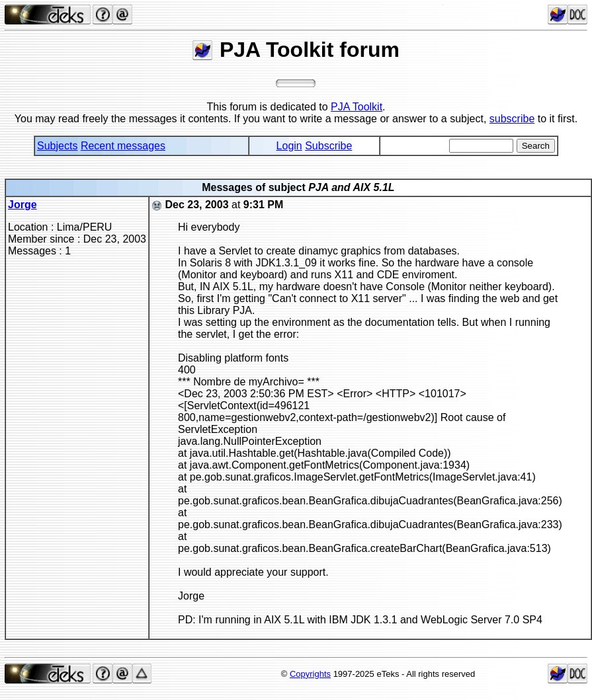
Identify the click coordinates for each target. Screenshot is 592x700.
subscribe (512, 119)
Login (289, 146)
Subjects (57, 146)
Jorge (22, 205)
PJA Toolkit (357, 107)
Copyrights (310, 674)
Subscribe (328, 146)
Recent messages (123, 146)
